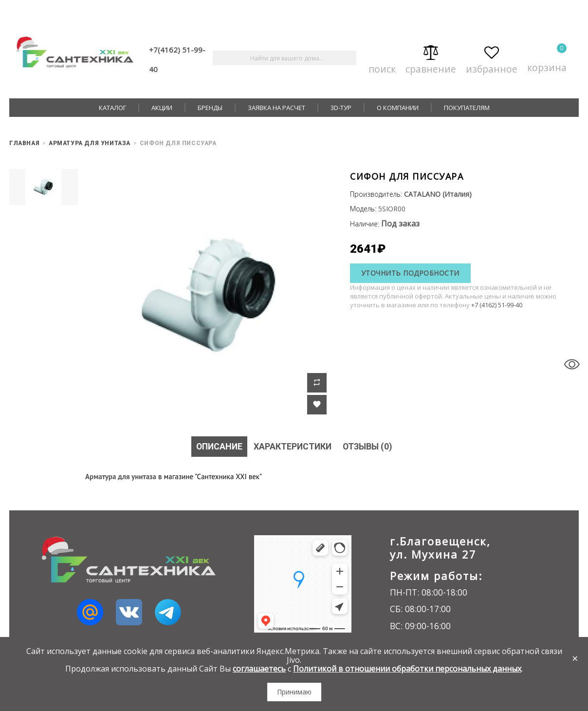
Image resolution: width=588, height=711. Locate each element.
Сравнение (431, 58)
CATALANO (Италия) (438, 194)
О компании (398, 108)
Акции (162, 108)
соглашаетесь (259, 669)
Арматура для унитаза (121, 477)
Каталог (112, 108)
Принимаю (294, 692)
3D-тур (341, 108)
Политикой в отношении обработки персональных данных (407, 669)
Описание (217, 446)
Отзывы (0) (369, 446)
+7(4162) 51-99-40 (177, 59)
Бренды (210, 108)
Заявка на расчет (276, 108)
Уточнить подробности (410, 273)
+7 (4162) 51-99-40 (497, 305)
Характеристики (292, 446)
